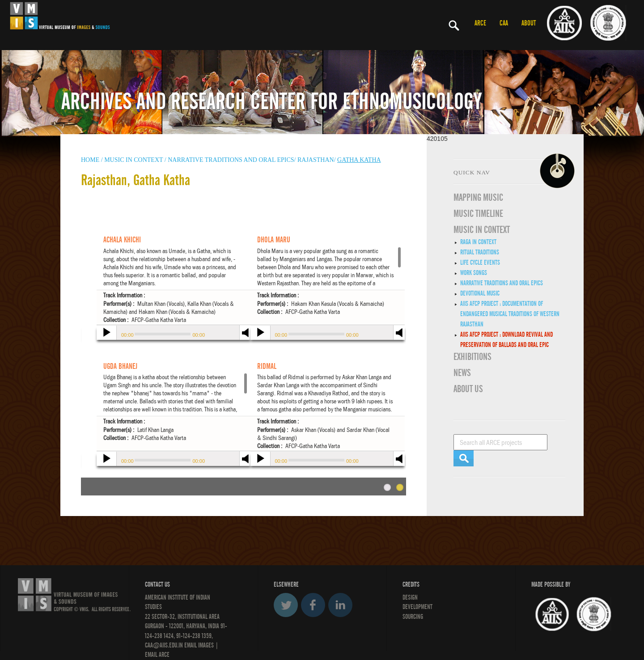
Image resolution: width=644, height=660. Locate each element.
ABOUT (529, 23)
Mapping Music (478, 198)
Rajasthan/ (317, 160)
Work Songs (474, 273)
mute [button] (399, 332)
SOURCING (413, 617)
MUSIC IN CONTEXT (482, 230)
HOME (90, 160)
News (462, 373)
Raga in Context (478, 242)
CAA (504, 23)
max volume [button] (399, 338)
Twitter (286, 605)
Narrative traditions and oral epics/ (232, 160)
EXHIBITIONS (472, 357)
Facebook (313, 605)
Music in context (133, 160)
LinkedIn (340, 605)
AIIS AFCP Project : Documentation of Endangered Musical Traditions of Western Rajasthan (510, 314)
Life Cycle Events (480, 262)
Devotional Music (480, 293)
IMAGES (206, 645)
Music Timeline (478, 214)
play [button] (106, 334)
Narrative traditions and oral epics (502, 283)
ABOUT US (468, 389)
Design (410, 597)
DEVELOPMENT (417, 607)
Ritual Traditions (480, 252)
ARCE (480, 23)
